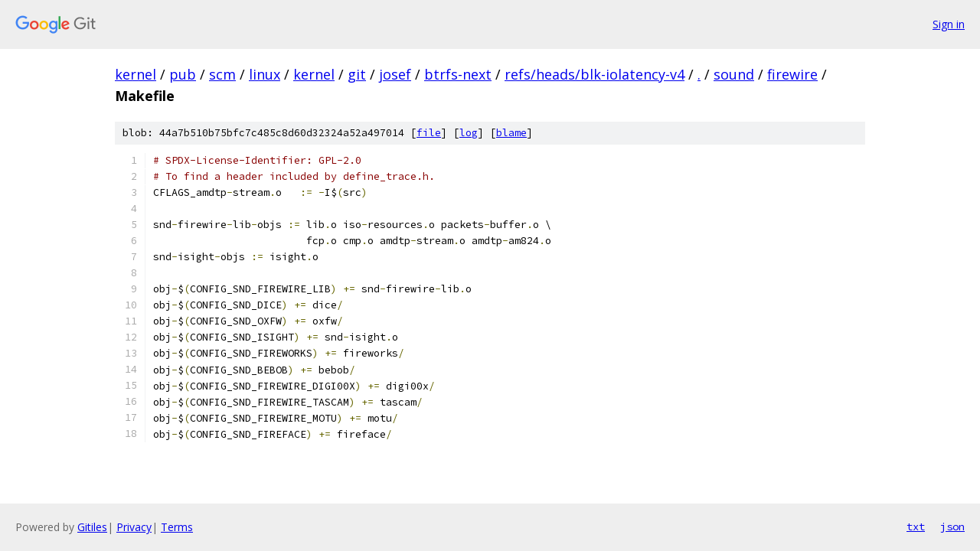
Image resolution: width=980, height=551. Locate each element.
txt (916, 527)
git (357, 74)
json (952, 527)
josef (395, 74)
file (429, 133)
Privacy (134, 527)
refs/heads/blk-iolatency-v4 (595, 74)
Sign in (949, 24)
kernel (136, 74)
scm (222, 74)
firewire (792, 74)
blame (511, 133)
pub (183, 74)
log (469, 133)
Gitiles (92, 527)
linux (265, 74)
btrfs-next (458, 74)
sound (734, 74)
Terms (177, 527)
